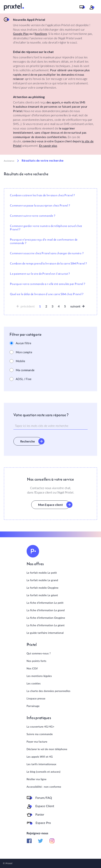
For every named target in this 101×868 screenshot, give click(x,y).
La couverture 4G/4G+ (41, 727)
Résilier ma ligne (37, 779)
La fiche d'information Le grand (46, 610)
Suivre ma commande (40, 734)
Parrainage (33, 706)
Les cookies (34, 683)
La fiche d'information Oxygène (46, 618)
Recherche (28, 441)
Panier (40, 814)
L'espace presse (36, 698)
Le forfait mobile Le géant (42, 595)
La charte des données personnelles (49, 691)
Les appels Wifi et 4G (40, 757)
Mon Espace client (50, 505)
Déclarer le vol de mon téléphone (47, 749)
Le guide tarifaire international (45, 633)
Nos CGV (32, 668)
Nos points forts (37, 661)
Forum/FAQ (44, 798)
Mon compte (24, 352)
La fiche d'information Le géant (46, 625)
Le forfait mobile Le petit (42, 573)
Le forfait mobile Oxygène (43, 588)
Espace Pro (43, 823)
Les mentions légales (39, 676)
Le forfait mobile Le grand (42, 580)
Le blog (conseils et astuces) (44, 772)
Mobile (20, 361)
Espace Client (45, 806)
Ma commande (25, 370)
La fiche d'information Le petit (45, 603)
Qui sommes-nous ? (39, 653)
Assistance (9, 161)
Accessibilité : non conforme (44, 787)
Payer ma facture (37, 742)
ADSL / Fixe (24, 379)
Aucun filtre (24, 343)
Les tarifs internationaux (41, 764)
